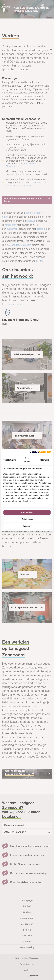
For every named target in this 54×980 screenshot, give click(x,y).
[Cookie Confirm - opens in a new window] (40, 452)
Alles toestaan (27, 512)
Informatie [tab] (44, 460)
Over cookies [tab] (27, 460)
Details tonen (27, 519)
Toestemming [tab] (10, 460)
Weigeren (27, 526)
